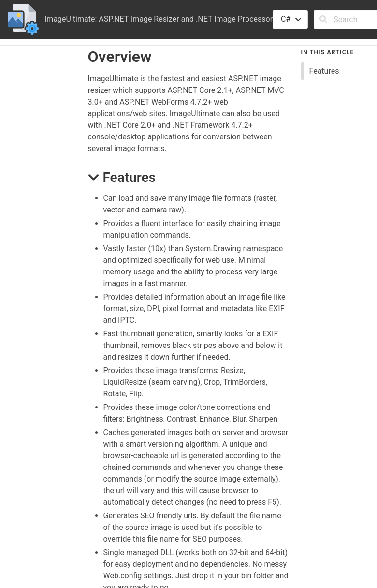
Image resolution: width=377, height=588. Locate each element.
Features (324, 71)
